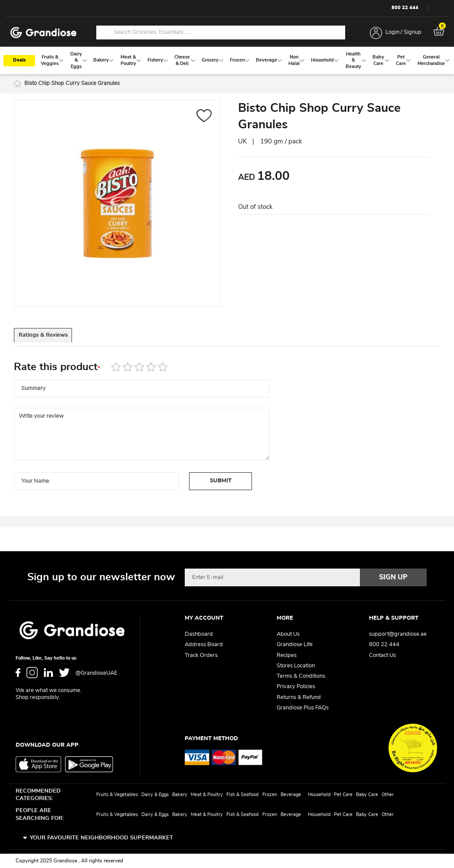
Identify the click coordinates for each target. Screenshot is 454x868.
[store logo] (43, 33)
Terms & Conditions (301, 677)
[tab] (53, 338)
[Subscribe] (393, 578)
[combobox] (221, 33)
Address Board (204, 645)
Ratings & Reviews (53, 338)
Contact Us (382, 655)
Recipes (287, 655)
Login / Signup (403, 32)
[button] (204, 119)
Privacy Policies (296, 687)
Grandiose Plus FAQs (303, 708)
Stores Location (296, 666)
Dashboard (199, 635)
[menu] (227, 62)
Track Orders (201, 655)
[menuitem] (50, 62)
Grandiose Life (295, 645)
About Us (288, 635)
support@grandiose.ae (398, 635)
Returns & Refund (299, 697)
